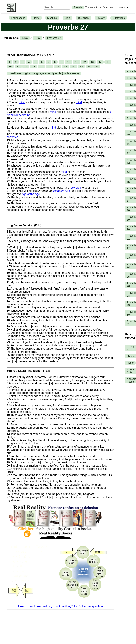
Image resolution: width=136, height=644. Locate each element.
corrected (13, 137)
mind (22, 102)
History (101, 18)
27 (97, 66)
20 (42, 66)
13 (92, 62)
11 (76, 62)
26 (89, 66)
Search (78, 7)
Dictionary (84, 18)
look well (75, 188)
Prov (38, 38)
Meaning (52, 18)
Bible (67, 18)
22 (57, 66)
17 (18, 66)
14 (100, 62)
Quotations (119, 18)
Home (36, 18)
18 (26, 66)
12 (84, 62)
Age (62, 191)
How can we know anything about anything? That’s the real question (60, 606)
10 (69, 62)
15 (108, 62)
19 (34, 66)
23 (65, 66)
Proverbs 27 (54, 38)
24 (73, 66)
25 (81, 66)
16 (10, 66)
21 (50, 66)
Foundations (18, 18)
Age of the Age (31, 194)
